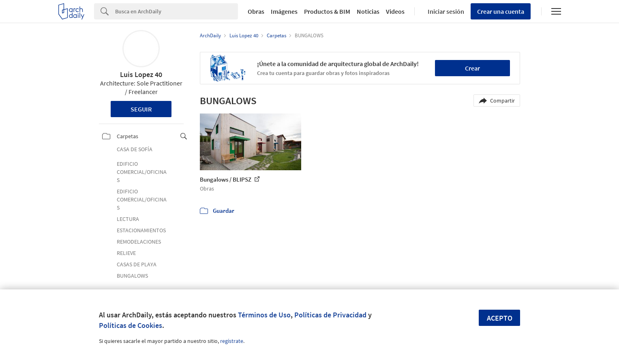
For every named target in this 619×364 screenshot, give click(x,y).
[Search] (177, 11)
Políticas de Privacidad (330, 315)
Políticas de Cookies (131, 325)
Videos (395, 11)
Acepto (500, 318)
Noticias (368, 11)
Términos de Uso (264, 315)
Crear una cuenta (501, 11)
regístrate (232, 341)
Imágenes (284, 11)
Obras (256, 11)
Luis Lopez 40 (141, 74)
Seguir (141, 109)
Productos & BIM (327, 11)
